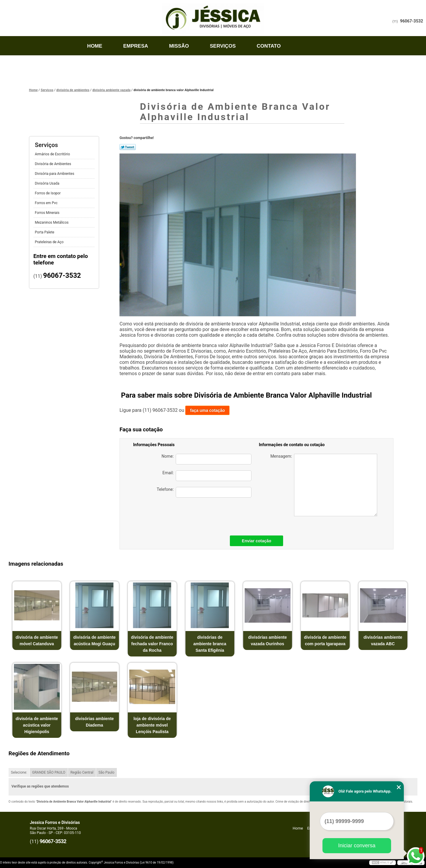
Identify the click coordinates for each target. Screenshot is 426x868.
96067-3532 (412, 21)
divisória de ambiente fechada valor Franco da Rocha (152, 644)
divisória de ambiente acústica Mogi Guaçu (95, 640)
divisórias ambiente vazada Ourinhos (268, 640)
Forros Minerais (48, 213)
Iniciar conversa (357, 846)
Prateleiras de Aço (50, 242)
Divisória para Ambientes (55, 174)
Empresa (135, 46)
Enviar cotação (256, 541)
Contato (269, 46)
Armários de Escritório (53, 154)
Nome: (206, 459)
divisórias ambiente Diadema (95, 722)
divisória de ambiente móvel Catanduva (37, 640)
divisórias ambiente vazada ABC (383, 640)
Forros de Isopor (48, 193)
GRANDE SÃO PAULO (49, 772)
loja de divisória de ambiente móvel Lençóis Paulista (152, 725)
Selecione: (19, 772)
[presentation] (210, 515)
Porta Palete (45, 232)
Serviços (223, 46)
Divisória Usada (48, 183)
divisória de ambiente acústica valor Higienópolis (37, 725)
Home (95, 46)
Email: (207, 476)
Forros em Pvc (47, 203)
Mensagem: (324, 485)
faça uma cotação (207, 410)
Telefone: (204, 492)
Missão (179, 46)
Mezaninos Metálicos (52, 222)
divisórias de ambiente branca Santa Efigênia (210, 644)
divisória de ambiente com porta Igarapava (325, 640)
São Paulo (106, 772)
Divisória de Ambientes (54, 164)
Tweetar (128, 147)
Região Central (82, 772)
